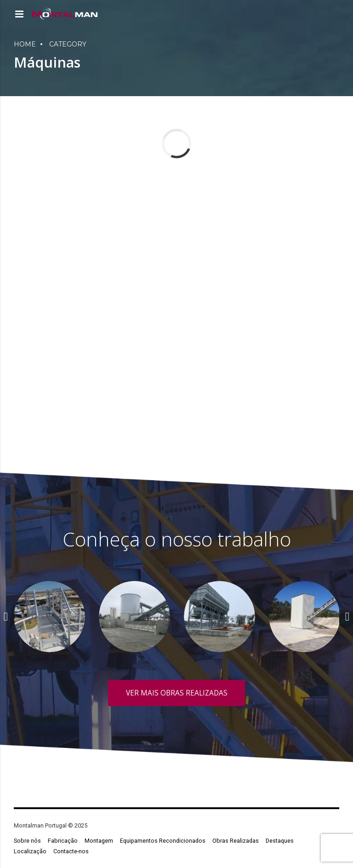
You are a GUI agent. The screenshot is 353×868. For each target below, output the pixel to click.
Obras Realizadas (236, 841)
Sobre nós (27, 841)
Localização (30, 851)
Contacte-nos (71, 851)
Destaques (280, 841)
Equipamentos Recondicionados (163, 841)
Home (25, 44)
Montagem (99, 841)
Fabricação (63, 841)
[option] (49, 617)
